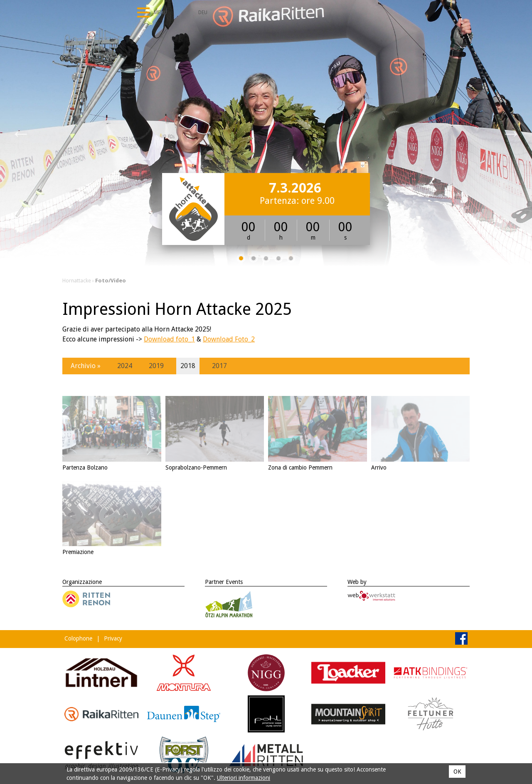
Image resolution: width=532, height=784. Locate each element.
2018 (188, 366)
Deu (203, 12)
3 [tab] (266, 260)
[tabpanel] (266, 133)
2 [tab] (254, 260)
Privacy (113, 638)
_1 (192, 339)
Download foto (166, 339)
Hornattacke (77, 281)
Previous (21, 133)
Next (511, 133)
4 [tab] (279, 260)
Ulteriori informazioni (244, 778)
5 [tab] (291, 260)
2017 (219, 366)
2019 (156, 366)
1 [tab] (241, 260)
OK (457, 772)
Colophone (78, 638)
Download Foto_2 (229, 339)
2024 (125, 366)
